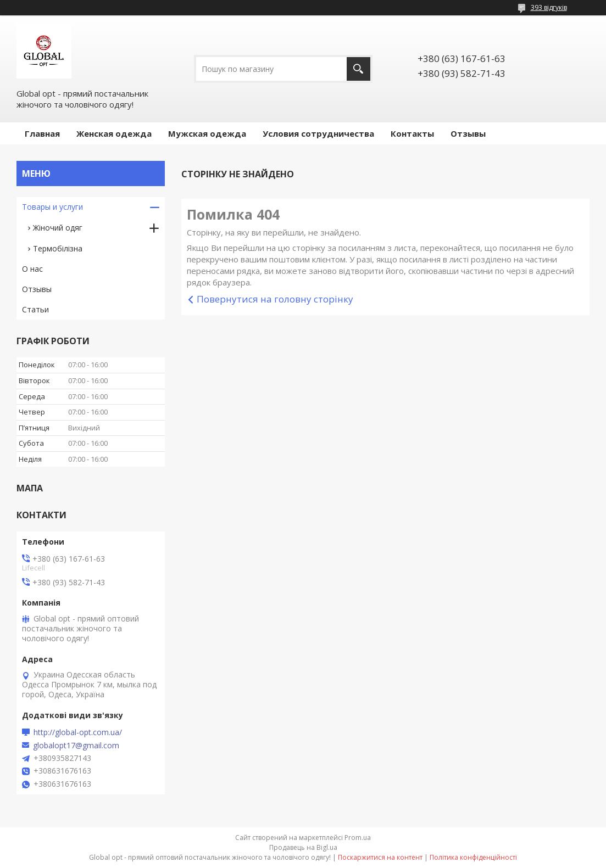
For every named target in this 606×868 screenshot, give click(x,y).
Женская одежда (114, 133)
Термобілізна (58, 248)
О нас (32, 269)
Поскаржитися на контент (380, 857)
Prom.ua (358, 838)
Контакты (412, 133)
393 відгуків (549, 7)
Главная (42, 133)
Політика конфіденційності (473, 857)
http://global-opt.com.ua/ (78, 732)
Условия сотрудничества (318, 133)
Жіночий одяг (58, 228)
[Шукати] (358, 69)
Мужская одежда (207, 133)
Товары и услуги (52, 207)
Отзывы (468, 133)
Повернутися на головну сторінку (275, 299)
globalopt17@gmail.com (76, 746)
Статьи (35, 309)
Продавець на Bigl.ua (303, 847)
